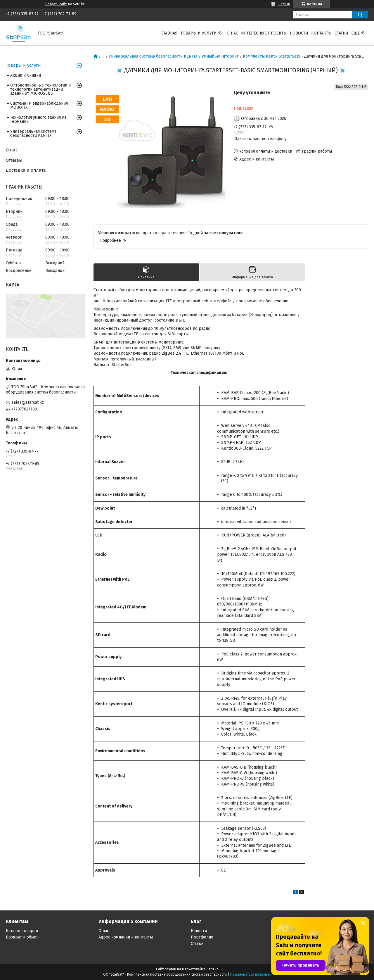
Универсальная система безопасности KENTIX (153, 56)
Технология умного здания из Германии (38, 119)
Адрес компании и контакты (126, 937)
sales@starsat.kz (28, 402)
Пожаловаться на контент (251, 974)
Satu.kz (212, 969)
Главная (169, 33)
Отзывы (14, 160)
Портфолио (202, 937)
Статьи (341, 33)
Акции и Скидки (26, 75)
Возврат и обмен (22, 937)
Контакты (321, 33)
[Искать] (360, 15)
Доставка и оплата (26, 170)
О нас (232, 33)
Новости (299, 33)
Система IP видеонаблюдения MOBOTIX (39, 105)
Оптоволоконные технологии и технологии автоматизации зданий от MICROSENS (40, 89)
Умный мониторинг (220, 56)
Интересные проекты (264, 33)
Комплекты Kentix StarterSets (271, 56)
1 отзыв (284, 4)
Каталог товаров (22, 931)
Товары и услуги (199, 33)
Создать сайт (56, 4)
